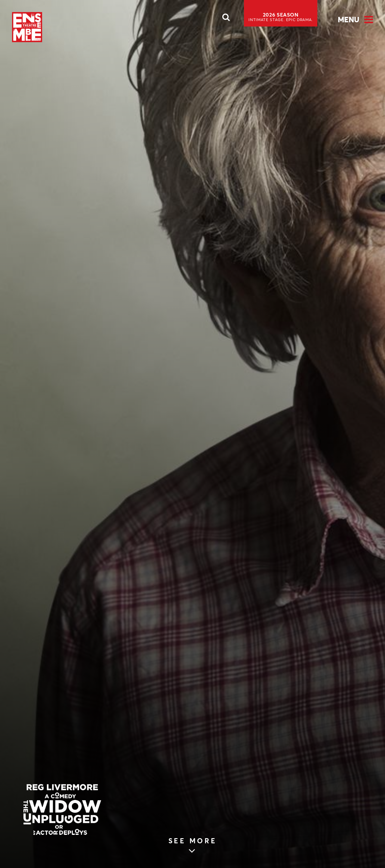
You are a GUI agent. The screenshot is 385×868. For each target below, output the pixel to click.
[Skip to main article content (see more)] (193, 848)
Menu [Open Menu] (348, 20)
